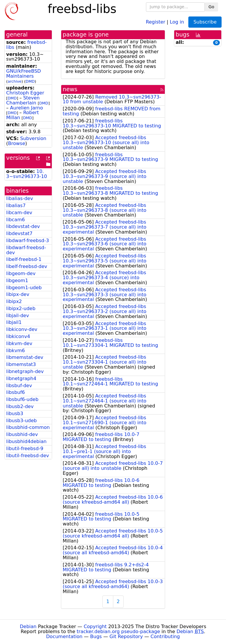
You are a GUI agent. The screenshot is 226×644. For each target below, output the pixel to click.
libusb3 (15, 413)
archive (15, 81)
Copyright (95, 626)
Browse (16, 143)
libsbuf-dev (19, 386)
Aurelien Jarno (26, 108)
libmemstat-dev (25, 357)
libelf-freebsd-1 (24, 259)
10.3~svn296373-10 (27, 174)
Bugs (96, 636)
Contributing (165, 636)
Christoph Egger (25, 93)
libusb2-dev (20, 406)
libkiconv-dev (22, 329)
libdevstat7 (19, 233)
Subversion (33, 138)
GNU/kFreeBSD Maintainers (24, 74)
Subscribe (205, 22)
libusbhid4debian (26, 441)
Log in (177, 22)
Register (156, 22)
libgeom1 (17, 281)
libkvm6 (16, 351)
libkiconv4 (18, 336)
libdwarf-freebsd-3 (28, 241)
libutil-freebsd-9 (25, 449)
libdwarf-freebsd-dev (26, 250)
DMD (30, 81)
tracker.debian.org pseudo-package (118, 631)
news (70, 89)
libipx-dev (18, 294)
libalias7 (16, 205)
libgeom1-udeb (24, 288)
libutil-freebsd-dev (28, 456)
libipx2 (14, 301)
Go (211, 7)
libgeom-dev (21, 273)
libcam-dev (19, 213)
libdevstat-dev (23, 226)
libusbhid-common (28, 427)
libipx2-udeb (21, 308)
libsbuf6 (16, 392)
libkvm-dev (19, 343)
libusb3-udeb (21, 421)
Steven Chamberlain (23, 100)
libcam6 (15, 220)
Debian (28, 626)
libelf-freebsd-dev (27, 266)
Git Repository (126, 636)
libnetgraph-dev (25, 371)
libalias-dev (20, 198)
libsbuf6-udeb (22, 399)
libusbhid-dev (22, 434)
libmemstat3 (21, 364)
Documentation (64, 636)
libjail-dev (18, 316)
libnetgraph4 (21, 378)
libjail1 (14, 322)
